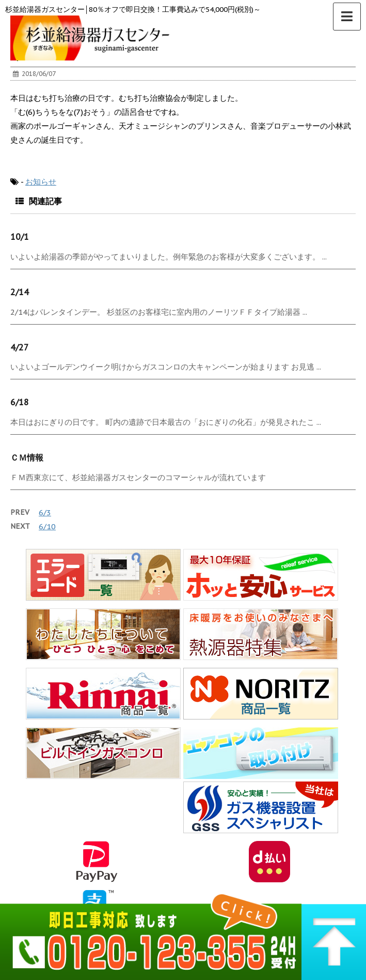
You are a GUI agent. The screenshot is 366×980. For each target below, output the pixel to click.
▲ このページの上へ (334, 934)
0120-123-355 (151, 934)
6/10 (47, 526)
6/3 (45, 512)
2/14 (20, 292)
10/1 (20, 237)
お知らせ (41, 182)
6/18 (20, 402)
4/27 (20, 347)
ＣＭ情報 (27, 457)
